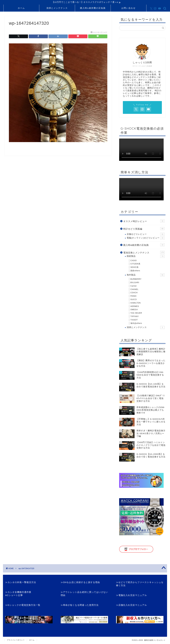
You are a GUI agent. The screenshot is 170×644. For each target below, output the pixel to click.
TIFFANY (135, 317)
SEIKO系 (135, 268)
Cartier (134, 286)
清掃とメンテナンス (57, 8)
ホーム (21, 8)
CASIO (134, 261)
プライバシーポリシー (16, 640)
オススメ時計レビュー (144, 221)
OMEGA (134, 310)
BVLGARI (135, 283)
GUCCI (134, 300)
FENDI (133, 297)
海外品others (136, 324)
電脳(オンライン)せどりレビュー (146, 238)
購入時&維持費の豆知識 (93, 8)
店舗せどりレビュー (146, 235)
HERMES (135, 307)
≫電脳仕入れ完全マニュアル (131, 596)
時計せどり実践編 (144, 229)
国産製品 (146, 257)
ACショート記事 (14, 596)
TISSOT (134, 320)
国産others (135, 271)
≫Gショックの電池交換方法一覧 (23, 605)
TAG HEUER (136, 313)
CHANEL (135, 290)
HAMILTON (136, 303)
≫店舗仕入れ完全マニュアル (131, 605)
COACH (134, 293)
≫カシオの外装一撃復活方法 (21, 583)
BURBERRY (136, 280)
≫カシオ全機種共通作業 (18, 593)
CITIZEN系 (135, 264)
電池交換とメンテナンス (144, 253)
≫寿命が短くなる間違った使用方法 (80, 605)
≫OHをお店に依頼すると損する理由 (80, 583)
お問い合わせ (129, 8)
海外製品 (146, 275)
